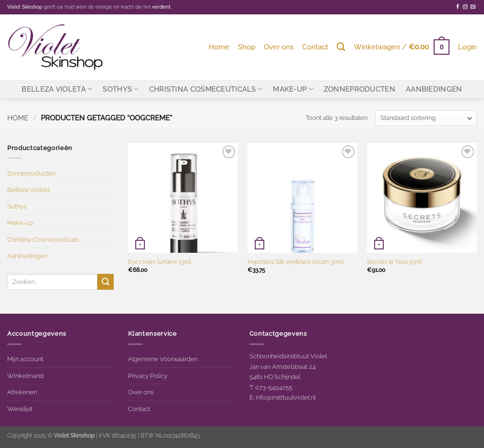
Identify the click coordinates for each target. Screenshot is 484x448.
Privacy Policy (148, 376)
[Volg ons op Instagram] (465, 7)
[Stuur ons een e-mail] (473, 7)
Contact (315, 47)
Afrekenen (22, 392)
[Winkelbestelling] (426, 118)
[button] (402, 47)
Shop (247, 47)
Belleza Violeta (57, 89)
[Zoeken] (341, 47)
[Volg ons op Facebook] (458, 7)
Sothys (120, 89)
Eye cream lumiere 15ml (159, 262)
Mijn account (25, 359)
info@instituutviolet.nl (286, 397)
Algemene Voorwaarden (163, 359)
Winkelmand (25, 376)
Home (219, 47)
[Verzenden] (106, 282)
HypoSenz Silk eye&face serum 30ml (295, 262)
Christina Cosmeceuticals (206, 89)
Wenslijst (20, 409)
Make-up (293, 89)
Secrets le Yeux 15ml (394, 262)
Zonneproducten (360, 89)
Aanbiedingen (434, 89)
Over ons (279, 47)
